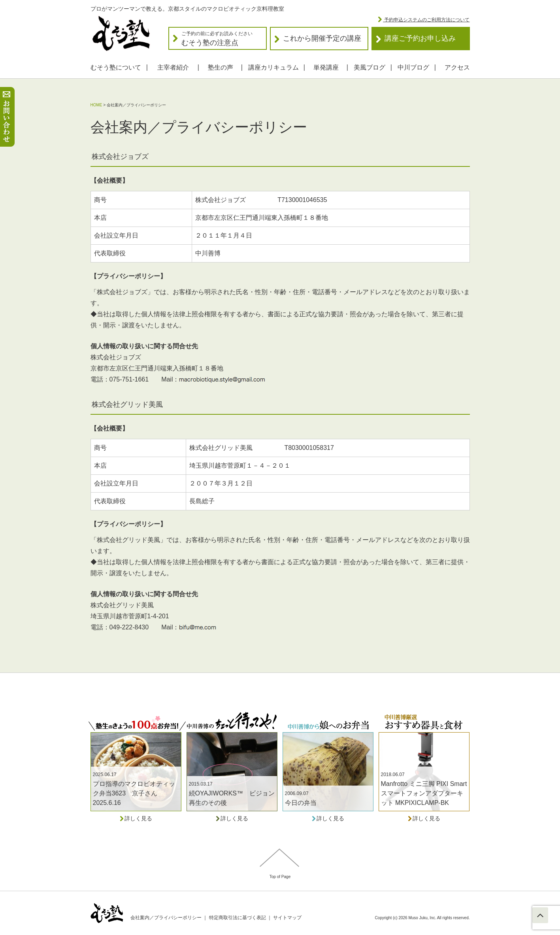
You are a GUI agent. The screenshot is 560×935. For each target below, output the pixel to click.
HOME (96, 105)
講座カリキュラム (273, 67)
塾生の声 (221, 67)
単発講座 (326, 67)
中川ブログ (413, 67)
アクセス (457, 67)
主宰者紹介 (173, 67)
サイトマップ (287, 918)
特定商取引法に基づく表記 (238, 918)
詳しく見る (136, 818)
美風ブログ (370, 67)
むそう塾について (116, 67)
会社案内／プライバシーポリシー (166, 918)
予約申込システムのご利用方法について (426, 20)
